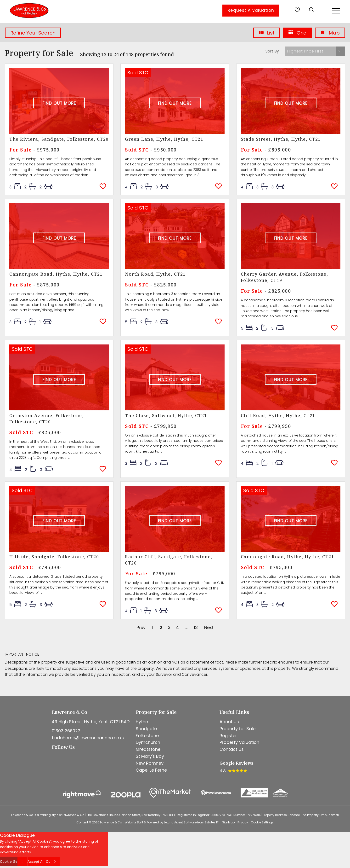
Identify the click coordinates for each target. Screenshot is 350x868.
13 (196, 627)
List (267, 33)
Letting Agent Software (180, 822)
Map (330, 33)
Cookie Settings (262, 822)
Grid (297, 33)
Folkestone (147, 736)
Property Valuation (239, 742)
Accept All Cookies (44, 862)
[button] (315, 51)
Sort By (272, 51)
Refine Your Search (33, 33)
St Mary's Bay (150, 756)
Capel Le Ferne (151, 770)
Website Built (134, 822)
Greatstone (148, 749)
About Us (229, 722)
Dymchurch (148, 742)
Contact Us (232, 749)
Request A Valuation (251, 10)
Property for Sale (237, 729)
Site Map (228, 822)
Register (228, 736)
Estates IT (212, 822)
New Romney (150, 763)
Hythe (142, 722)
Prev (141, 627)
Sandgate (146, 729)
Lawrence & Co (111, 822)
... (186, 627)
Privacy (243, 822)
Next (209, 627)
